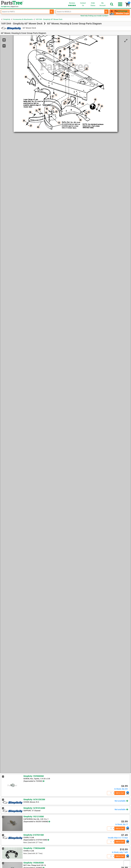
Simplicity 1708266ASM (34, 848)
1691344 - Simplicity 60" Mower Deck (49, 19)
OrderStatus (93, 4)
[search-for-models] (106, 12)
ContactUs (83, 4)
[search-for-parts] (52, 12)
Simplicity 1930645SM (34, 863)
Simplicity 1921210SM (34, 817)
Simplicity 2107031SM (34, 835)
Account (102, 4)
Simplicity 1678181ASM (34, 808)
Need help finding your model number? (94, 16)
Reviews (72, 4)
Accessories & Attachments (23, 19)
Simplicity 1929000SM (34, 776)
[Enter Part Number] (25, 12)
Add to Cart (120, 793)
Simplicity (7, 19)
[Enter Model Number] (80, 12)
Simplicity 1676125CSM (34, 799)
